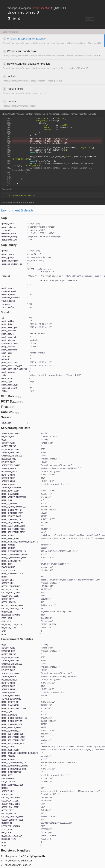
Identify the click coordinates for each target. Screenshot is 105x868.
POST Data (9, 402)
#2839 (47, 257)
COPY (90, 19)
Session (7, 417)
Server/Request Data (16, 428)
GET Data (8, 396)
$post (5, 312)
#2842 (40, 261)
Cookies (7, 412)
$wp (4, 218)
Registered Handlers (16, 850)
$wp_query (9, 245)
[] (34, 224)
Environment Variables (17, 639)
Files (4, 407)
